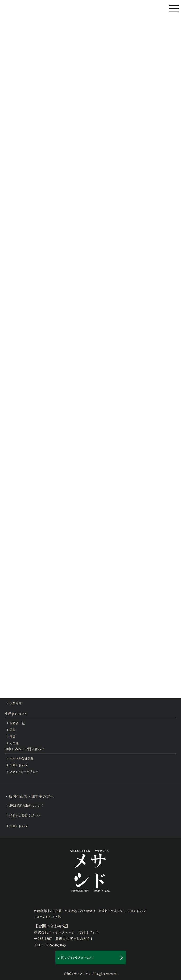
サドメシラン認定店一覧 (26, 656)
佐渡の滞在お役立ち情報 (26, 670)
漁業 (12, 736)
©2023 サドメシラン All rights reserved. (91, 974)
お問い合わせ (19, 765)
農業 (12, 730)
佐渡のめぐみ (19, 650)
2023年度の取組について (27, 805)
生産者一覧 (17, 723)
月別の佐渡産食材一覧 (25, 643)
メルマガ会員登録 (21, 758)
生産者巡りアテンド (23, 663)
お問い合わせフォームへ (76, 957)
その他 (14, 743)
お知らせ (16, 703)
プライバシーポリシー (24, 772)
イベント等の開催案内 (25, 690)
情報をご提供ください (25, 816)
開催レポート (18, 696)
